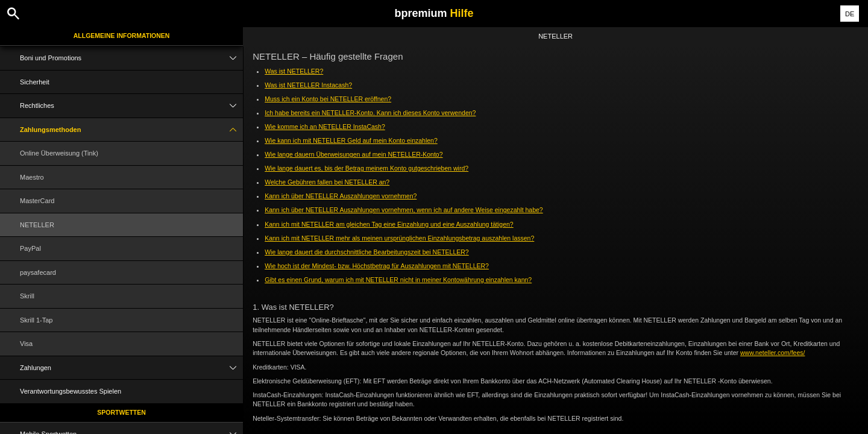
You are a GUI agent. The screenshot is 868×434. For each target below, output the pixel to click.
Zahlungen (131, 368)
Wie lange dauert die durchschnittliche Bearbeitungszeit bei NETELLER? (367, 252)
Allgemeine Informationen (122, 36)
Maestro (32, 177)
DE (850, 14)
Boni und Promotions (131, 58)
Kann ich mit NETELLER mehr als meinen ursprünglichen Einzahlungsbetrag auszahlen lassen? (399, 238)
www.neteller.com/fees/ (772, 353)
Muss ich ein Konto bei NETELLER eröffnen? (328, 99)
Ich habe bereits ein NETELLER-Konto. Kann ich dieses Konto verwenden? (370, 113)
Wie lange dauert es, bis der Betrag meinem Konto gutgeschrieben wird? (366, 168)
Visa (26, 344)
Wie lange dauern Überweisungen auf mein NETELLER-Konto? (354, 154)
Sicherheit (35, 82)
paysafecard (38, 272)
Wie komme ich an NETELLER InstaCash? (325, 127)
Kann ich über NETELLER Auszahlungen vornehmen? (341, 196)
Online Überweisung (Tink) (59, 153)
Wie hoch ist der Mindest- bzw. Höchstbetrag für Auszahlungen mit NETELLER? (377, 266)
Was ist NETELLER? (294, 71)
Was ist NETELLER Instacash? (308, 85)
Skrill (27, 296)
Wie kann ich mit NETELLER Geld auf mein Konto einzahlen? (351, 140)
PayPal (30, 248)
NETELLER (37, 225)
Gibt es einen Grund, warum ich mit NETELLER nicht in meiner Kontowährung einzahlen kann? (398, 280)
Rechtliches (131, 106)
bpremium (434, 13)
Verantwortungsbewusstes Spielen (71, 391)
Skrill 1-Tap (36, 320)
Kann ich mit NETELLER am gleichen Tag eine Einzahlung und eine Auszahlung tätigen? (389, 224)
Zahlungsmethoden (131, 130)
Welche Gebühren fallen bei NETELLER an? (327, 182)
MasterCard (37, 201)
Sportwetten (121, 412)
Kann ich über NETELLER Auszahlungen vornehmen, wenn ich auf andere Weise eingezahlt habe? (404, 210)
